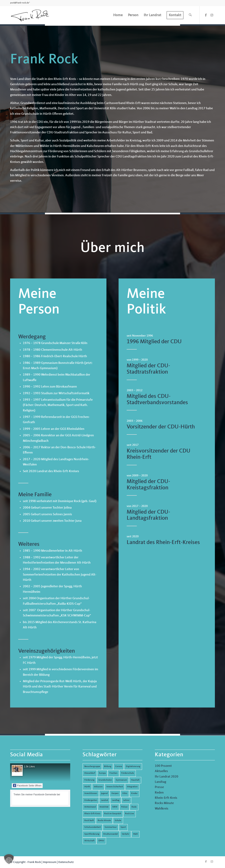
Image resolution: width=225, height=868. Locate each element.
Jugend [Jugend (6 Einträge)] (104, 793)
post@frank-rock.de (20, 3)
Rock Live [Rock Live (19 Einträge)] (129, 814)
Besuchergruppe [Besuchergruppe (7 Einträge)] (92, 767)
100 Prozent (163, 766)
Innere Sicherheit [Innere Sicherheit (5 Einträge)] (115, 787)
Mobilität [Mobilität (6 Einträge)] (104, 807)
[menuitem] (118, 15)
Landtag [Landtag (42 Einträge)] (116, 800)
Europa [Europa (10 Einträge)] (102, 773)
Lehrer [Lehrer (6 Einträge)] (126, 800)
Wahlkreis (162, 809)
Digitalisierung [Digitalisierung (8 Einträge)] (133, 767)
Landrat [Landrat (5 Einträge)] (105, 800)
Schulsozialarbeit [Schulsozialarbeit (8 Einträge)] (93, 827)
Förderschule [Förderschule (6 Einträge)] (128, 773)
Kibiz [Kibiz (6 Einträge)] (125, 793)
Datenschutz (66, 862)
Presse (159, 787)
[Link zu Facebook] (206, 15)
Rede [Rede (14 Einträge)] (134, 807)
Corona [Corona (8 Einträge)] (119, 767)
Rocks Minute (164, 803)
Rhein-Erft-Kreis (166, 798)
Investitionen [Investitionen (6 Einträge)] (91, 793)
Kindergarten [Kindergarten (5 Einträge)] (91, 800)
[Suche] (190, 15)
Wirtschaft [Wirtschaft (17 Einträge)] (89, 841)
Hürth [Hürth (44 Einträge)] (87, 787)
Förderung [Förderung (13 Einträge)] (89, 780)
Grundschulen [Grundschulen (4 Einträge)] (105, 780)
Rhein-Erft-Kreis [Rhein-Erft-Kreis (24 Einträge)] (92, 814)
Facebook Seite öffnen (27, 785)
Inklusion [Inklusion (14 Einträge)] (98, 787)
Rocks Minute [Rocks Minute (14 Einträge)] (104, 821)
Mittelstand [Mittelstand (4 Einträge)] (90, 807)
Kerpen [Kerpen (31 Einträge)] (115, 793)
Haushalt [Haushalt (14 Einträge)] (135, 780)
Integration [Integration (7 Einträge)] (132, 787)
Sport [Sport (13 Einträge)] (123, 827)
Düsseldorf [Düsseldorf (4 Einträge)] (90, 773)
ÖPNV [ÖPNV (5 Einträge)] (101, 841)
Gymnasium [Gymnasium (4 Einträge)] (121, 780)
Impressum (50, 862)
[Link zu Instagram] (212, 15)
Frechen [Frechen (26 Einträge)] (113, 773)
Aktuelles (161, 771)
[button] (9, 859)
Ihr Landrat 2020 (167, 777)
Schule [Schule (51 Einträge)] (118, 821)
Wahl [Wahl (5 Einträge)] (135, 834)
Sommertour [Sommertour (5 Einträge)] (111, 827)
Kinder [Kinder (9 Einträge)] (134, 793)
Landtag (160, 782)
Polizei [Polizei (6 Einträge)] (124, 807)
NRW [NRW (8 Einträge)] (115, 807)
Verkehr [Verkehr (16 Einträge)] (126, 834)
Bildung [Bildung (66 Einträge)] (108, 767)
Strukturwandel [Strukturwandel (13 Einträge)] (111, 834)
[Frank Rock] (30, 15)
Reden (159, 793)
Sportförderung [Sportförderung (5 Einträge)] (92, 834)
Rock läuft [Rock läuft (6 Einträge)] (89, 821)
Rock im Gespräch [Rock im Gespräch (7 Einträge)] (113, 814)
